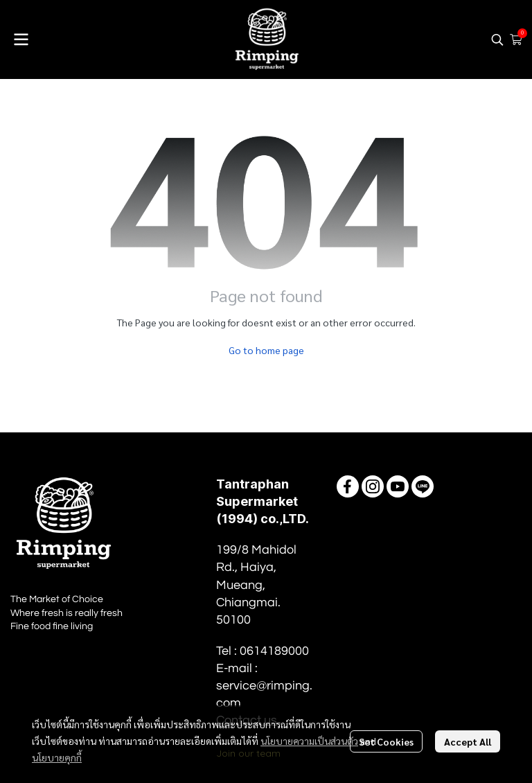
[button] (497, 39)
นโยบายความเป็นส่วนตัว (309, 741)
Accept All (468, 741)
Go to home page (266, 350)
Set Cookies (386, 741)
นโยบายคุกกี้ (57, 757)
